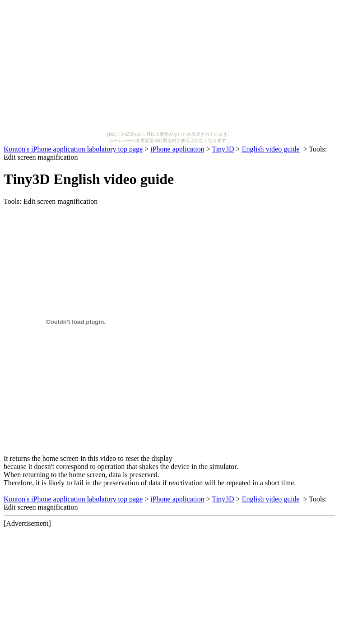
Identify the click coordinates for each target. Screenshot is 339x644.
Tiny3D (223, 149)
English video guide (271, 149)
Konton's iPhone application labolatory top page (73, 149)
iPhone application (177, 149)
